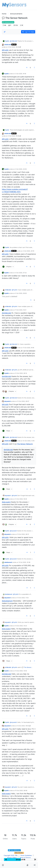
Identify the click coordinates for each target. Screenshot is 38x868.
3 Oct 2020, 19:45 (14, 136)
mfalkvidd (8, 45)
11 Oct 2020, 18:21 (21, 310)
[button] (3, 865)
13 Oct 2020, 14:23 (21, 626)
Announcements (8, 22)
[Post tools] (34, 68)
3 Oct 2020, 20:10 (29, 251)
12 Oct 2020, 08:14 (21, 373)
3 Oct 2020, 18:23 (14, 47)
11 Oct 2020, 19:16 (29, 348)
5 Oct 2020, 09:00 (21, 293)
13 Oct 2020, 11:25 (23, 598)
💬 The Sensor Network (24, 444)
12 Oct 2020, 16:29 (21, 499)
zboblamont (8, 562)
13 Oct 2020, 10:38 (24, 562)
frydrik (7, 41)
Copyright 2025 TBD (11, 855)
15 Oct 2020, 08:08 (21, 790)
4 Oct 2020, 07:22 (21, 273)
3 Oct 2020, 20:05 (21, 169)
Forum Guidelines (26, 855)
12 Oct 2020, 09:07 (23, 401)
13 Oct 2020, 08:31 (23, 534)
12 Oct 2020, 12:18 (29, 441)
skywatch (8, 401)
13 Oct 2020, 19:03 (23, 726)
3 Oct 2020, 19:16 (21, 74)
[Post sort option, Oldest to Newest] (5, 32)
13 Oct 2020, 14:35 (21, 671)
